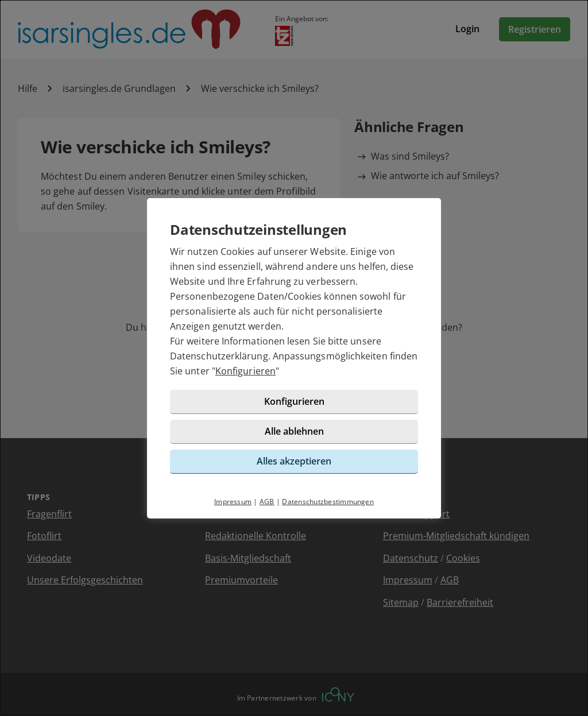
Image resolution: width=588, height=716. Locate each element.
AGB (267, 502)
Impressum (233, 502)
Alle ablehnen (294, 431)
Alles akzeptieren (294, 461)
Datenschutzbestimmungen (328, 502)
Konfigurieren (245, 371)
